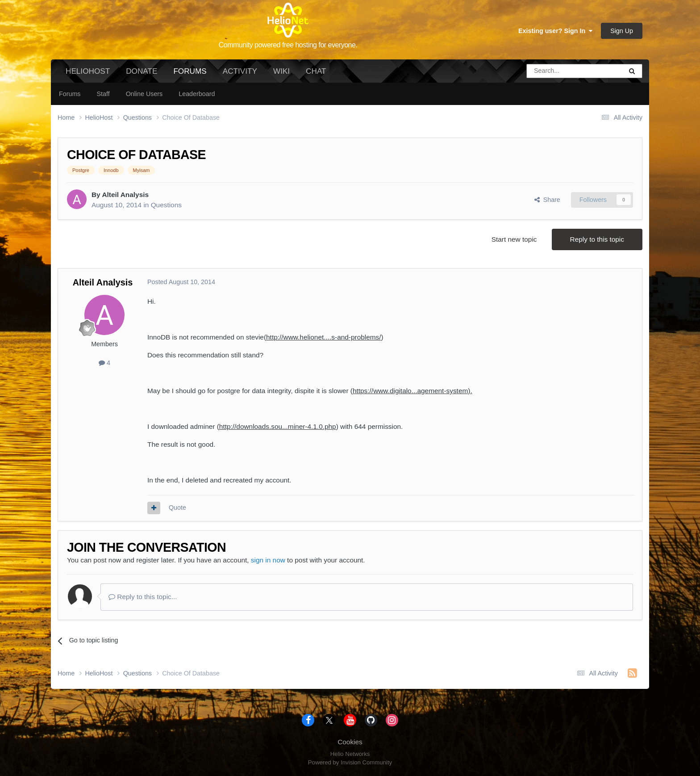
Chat (316, 71)
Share (547, 200)
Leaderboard (197, 94)
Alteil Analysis (125, 195)
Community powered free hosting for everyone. (288, 45)
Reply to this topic (597, 239)
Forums (190, 75)
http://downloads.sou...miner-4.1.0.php (278, 426)
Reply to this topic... (143, 597)
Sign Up (622, 31)
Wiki (281, 71)
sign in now (268, 560)
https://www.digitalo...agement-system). (412, 391)
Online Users (144, 94)
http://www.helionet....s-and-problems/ (324, 337)
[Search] (552, 71)
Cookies (350, 742)
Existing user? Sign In (555, 31)
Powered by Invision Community (350, 762)
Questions (166, 205)
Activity (240, 71)
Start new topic (514, 239)
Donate (142, 71)
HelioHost (88, 71)
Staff (103, 94)
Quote (177, 508)
